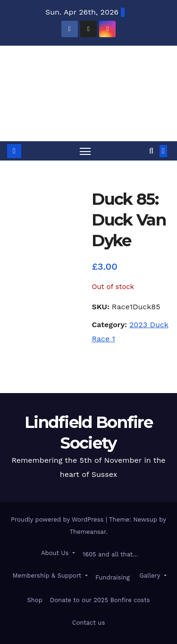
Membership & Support (47, 576)
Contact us (89, 623)
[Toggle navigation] (85, 151)
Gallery (150, 576)
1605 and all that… (110, 554)
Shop (34, 600)
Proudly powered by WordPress (58, 519)
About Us (55, 553)
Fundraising (113, 577)
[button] (151, 151)
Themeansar (88, 532)
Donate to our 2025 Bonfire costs (100, 600)
